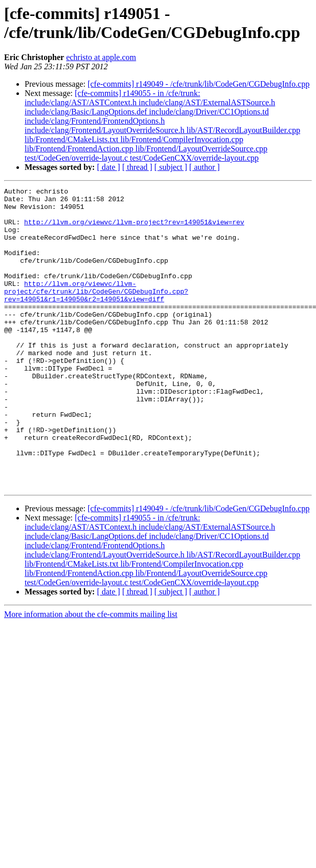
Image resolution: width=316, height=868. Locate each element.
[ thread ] (137, 167)
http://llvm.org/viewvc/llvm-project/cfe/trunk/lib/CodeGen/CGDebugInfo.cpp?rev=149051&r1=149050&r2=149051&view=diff (96, 313)
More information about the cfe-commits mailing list (91, 674)
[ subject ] (171, 167)
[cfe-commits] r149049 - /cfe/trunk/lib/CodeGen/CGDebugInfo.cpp (199, 84)
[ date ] (108, 167)
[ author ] (205, 167)
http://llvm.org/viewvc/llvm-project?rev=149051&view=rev (134, 229)
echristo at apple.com (101, 57)
